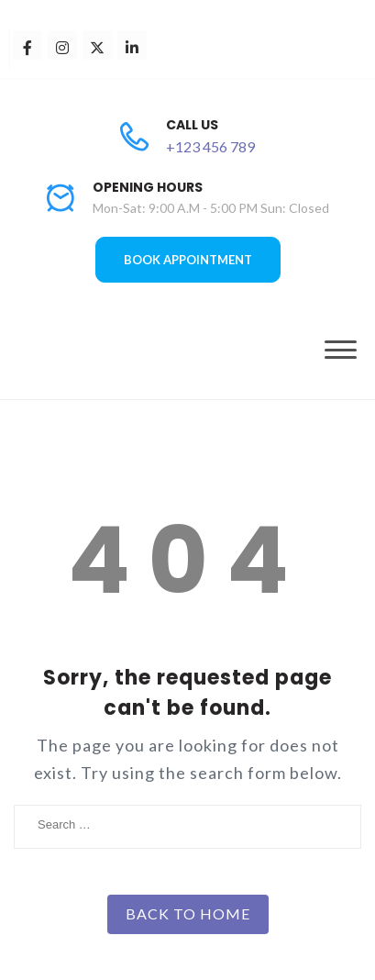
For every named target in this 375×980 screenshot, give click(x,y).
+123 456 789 (210, 146)
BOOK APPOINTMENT (188, 260)
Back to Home (188, 913)
